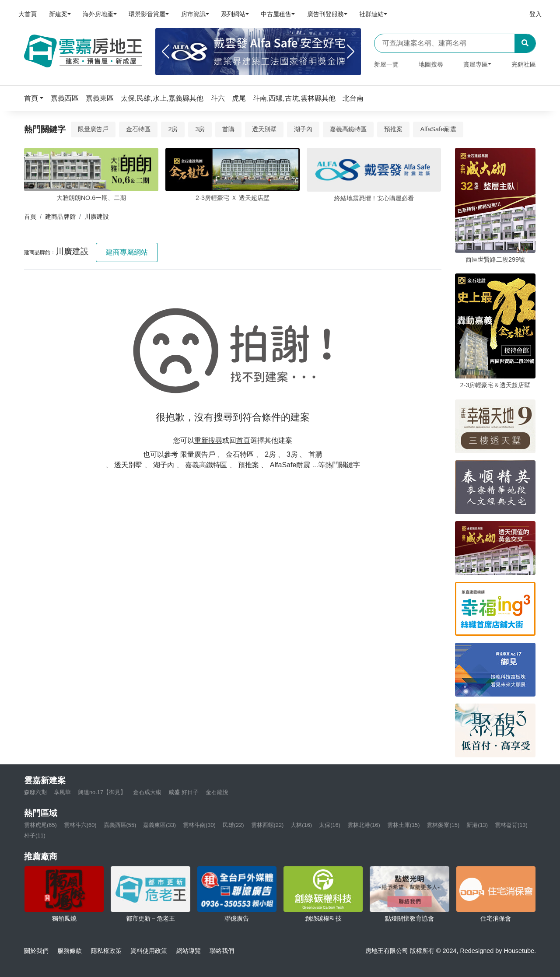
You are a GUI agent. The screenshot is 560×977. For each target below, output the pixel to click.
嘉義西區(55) (120, 825)
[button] (36, 98)
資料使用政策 (149, 951)
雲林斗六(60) (80, 825)
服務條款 (70, 951)
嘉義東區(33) (159, 825)
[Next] (351, 52)
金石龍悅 (217, 792)
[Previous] (166, 52)
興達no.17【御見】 (102, 792)
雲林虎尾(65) (40, 825)
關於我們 (36, 951)
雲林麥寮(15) (443, 825)
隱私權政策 (106, 951)
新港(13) (477, 825)
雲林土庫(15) (404, 825)
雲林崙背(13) (511, 825)
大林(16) (301, 825)
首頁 (30, 217)
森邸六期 (35, 792)
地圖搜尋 (431, 64)
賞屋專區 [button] (476, 64)
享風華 (62, 792)
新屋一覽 (386, 64)
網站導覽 (189, 951)
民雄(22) (233, 825)
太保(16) (330, 825)
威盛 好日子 (184, 792)
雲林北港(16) (364, 825)
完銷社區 (524, 64)
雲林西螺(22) (268, 825)
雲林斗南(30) (199, 825)
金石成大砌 (147, 792)
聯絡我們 (222, 951)
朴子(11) (35, 835)
